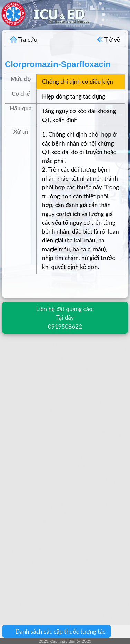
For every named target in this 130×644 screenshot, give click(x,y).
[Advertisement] (65, 406)
